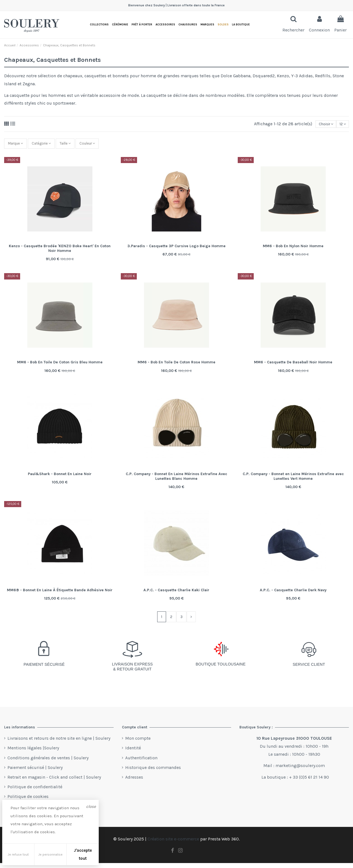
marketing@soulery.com (300, 771)
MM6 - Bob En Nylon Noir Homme (293, 250)
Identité (133, 753)
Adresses (134, 782)
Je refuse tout (18, 854)
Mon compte (138, 743)
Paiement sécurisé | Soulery (35, 772)
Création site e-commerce (173, 844)
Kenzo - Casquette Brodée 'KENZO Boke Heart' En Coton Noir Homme (60, 252)
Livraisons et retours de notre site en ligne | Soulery (59, 743)
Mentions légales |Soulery (33, 753)
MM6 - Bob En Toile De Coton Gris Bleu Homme (60, 366)
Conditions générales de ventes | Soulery (48, 763)
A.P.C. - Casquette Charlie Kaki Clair (176, 594)
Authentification (141, 763)
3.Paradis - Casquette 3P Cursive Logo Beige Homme (176, 250)
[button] (241, 25)
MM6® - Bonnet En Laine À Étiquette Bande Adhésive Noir (60, 594)
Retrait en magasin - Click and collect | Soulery (54, 782)
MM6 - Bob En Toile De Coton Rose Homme (176, 366)
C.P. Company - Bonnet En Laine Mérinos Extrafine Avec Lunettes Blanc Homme (176, 480)
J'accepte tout (83, 854)
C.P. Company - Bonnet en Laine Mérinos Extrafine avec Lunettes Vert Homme (293, 480)
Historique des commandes (153, 772)
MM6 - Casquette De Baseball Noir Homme (293, 366)
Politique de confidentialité (35, 792)
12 (341, 124)
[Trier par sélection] (320, 124)
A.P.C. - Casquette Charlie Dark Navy (293, 594)
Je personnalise (50, 854)
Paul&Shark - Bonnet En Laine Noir (60, 477)
